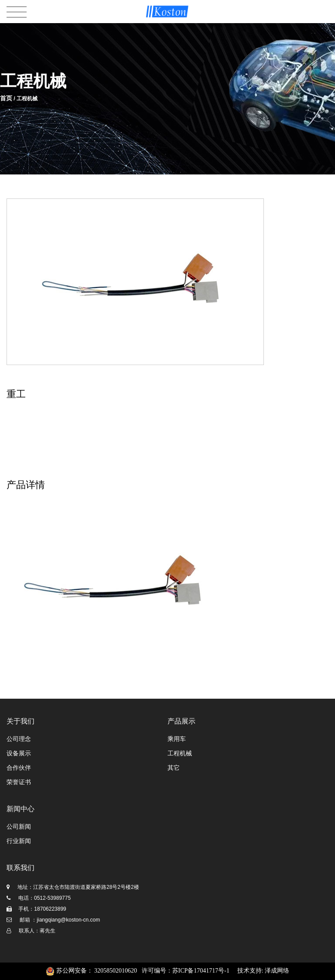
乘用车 (177, 739)
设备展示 (19, 753)
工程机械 (180, 753)
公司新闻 (19, 827)
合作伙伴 (19, 768)
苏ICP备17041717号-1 (201, 971)
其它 (174, 768)
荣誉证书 (19, 782)
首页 (6, 98)
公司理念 (19, 739)
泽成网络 (277, 971)
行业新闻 (19, 841)
